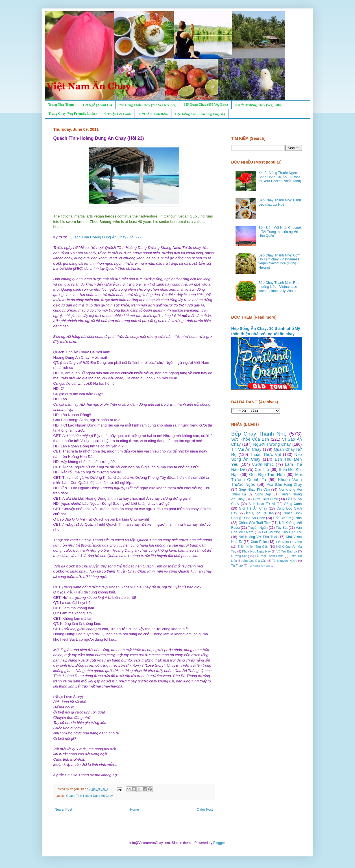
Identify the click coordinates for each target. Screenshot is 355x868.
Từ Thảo (237, 565)
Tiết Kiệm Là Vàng (289, 542)
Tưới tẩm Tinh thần (153, 114)
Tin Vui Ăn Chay (246, 449)
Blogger (219, 843)
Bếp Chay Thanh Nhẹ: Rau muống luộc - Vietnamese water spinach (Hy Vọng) (279, 287)
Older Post (205, 810)
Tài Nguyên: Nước (285, 561)
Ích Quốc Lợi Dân (260, 513)
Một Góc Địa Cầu (255, 561)
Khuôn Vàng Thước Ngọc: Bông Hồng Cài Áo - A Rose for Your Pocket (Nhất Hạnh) (280, 177)
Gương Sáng (240, 556)
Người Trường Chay (272, 444)
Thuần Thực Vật (265, 454)
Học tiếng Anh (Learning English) (200, 114)
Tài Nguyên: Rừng (259, 566)
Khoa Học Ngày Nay (256, 551)
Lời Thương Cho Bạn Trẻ (282, 532)
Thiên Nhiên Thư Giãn (253, 547)
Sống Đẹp (263, 494)
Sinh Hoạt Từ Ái (262, 504)
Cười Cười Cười (265, 499)
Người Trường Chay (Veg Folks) (259, 105)
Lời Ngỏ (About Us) (97, 105)
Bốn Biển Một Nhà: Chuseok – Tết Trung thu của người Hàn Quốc (280, 232)
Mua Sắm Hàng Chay (284, 485)
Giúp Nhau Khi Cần (254, 490)
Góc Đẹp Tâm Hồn (267, 475)
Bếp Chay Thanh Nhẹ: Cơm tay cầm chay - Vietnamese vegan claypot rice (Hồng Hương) (279, 261)
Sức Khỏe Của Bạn (250, 439)
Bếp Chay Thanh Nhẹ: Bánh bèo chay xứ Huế (280, 202)
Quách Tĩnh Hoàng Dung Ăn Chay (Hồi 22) (105, 237)
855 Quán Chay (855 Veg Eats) (206, 105)
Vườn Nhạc (263, 464)
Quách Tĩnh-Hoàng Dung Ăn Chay (89, 796)
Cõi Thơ (262, 469)
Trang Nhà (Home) (62, 105)
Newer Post (64, 810)
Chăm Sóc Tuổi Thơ (254, 523)
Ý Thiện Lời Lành (117, 114)
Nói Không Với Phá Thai (258, 537)
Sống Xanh (293, 504)
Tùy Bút (282, 528)
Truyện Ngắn (258, 528)
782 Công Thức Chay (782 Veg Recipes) (148, 105)
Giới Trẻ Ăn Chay (253, 508)
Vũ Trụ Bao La (287, 551)
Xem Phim (259, 542)
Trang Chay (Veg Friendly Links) (73, 114)
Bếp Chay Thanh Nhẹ (259, 434)
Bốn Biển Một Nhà (288, 518)
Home (134, 810)
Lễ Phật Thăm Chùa (269, 556)
